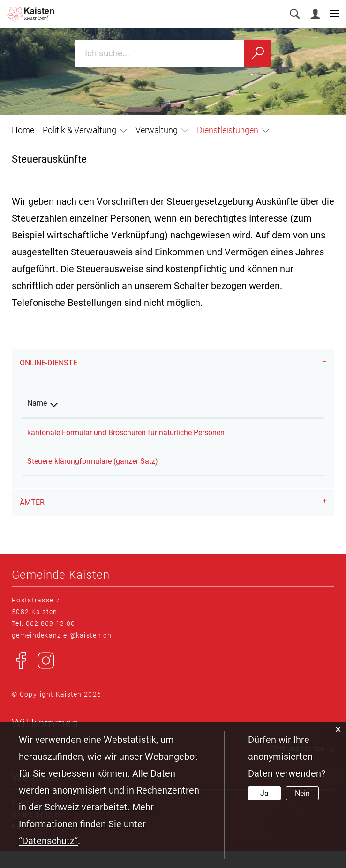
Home (23, 130)
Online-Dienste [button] (49, 363)
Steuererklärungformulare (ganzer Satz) (93, 478)
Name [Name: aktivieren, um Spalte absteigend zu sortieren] (37, 403)
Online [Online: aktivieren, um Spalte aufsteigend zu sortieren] (241, 403)
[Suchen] (257, 53)
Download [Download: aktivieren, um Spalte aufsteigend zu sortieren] (293, 403)
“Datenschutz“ (48, 841)
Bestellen (250, 476)
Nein (302, 793)
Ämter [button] (32, 519)
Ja (264, 793)
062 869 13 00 (51, 640)
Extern (301, 431)
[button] (85, 130)
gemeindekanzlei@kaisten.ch (62, 652)
